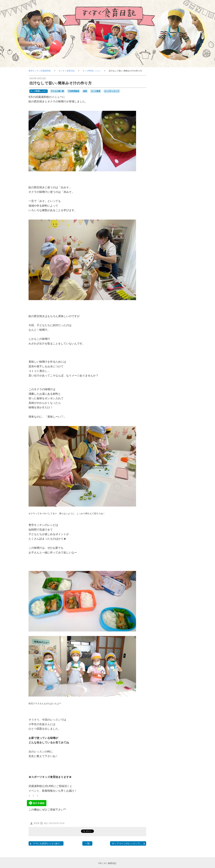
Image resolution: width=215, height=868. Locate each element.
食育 (85, 91)
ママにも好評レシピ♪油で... (46, 844)
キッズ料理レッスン (92, 71)
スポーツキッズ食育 (170, 274)
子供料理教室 (74, 91)
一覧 (87, 843)
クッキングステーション (170, 235)
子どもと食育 (170, 201)
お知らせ (170, 265)
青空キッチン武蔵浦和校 (40, 71)
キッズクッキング (112, 91)
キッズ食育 (96, 91)
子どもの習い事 (57, 91)
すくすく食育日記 (67, 71)
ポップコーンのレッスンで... (128, 844)
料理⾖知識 (170, 246)
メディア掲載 (170, 255)
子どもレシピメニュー (170, 213)
